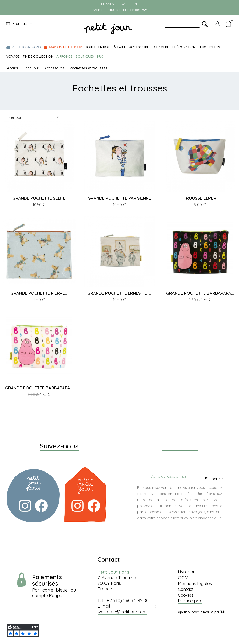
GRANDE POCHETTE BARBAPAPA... (200, 293)
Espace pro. (190, 601)
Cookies (186, 595)
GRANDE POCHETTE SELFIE (39, 198)
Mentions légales (195, 583)
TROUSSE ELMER (200, 198)
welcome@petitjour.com (122, 612)
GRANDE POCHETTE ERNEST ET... (119, 293)
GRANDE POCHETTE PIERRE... (39, 293)
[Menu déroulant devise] (20, 24)
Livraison (187, 572)
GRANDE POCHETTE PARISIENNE (119, 198)
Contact (186, 589)
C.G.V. (183, 577)
